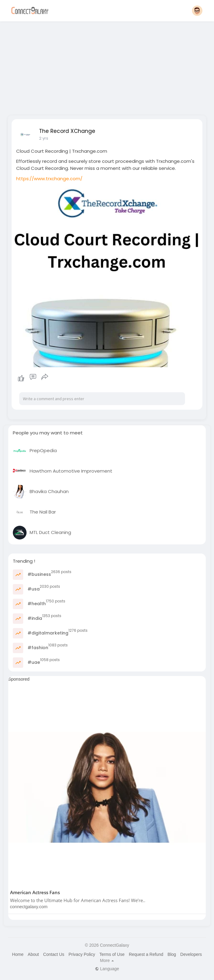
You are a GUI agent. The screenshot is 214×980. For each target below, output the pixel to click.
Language (107, 969)
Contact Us (54, 954)
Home (18, 954)
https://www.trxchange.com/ (49, 179)
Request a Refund (146, 954)
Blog (172, 954)
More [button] (107, 960)
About (33, 954)
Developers (191, 954)
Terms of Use (112, 954)
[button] (197, 11)
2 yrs (44, 138)
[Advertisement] (107, 67)
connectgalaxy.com (29, 907)
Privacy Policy (82, 954)
